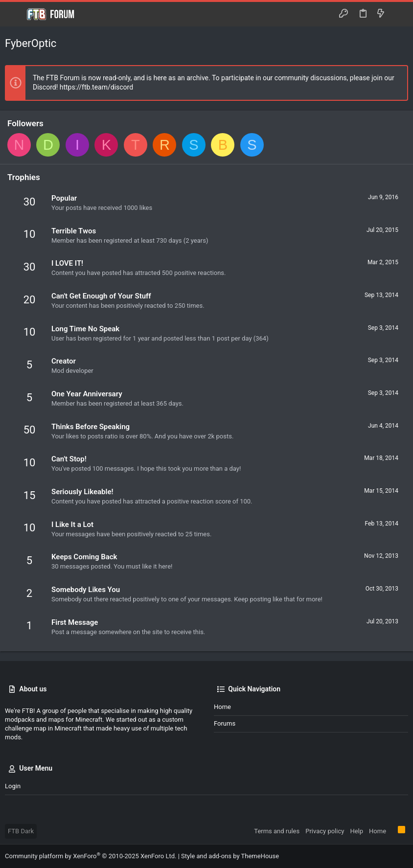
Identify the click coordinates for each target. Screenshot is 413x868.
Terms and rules (277, 831)
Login (13, 786)
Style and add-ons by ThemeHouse (230, 856)
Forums (225, 723)
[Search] (399, 14)
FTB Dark (21, 831)
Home (222, 707)
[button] (15, 14)
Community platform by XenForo (91, 856)
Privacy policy (325, 831)
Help (356, 831)
